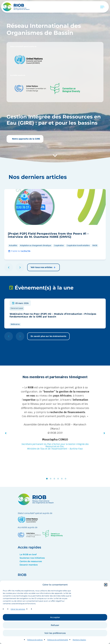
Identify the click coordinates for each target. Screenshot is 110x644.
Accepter (55, 623)
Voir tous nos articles (43, 267)
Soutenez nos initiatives (32, 558)
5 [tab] (62, 479)
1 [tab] (48, 479)
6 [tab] (66, 479)
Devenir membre (29, 565)
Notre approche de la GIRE (26, 139)
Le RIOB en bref (28, 554)
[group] (55, 224)
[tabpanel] (55, 418)
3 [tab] (55, 479)
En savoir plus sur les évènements (48, 336)
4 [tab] (59, 479)
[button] (106, 590)
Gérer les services (18, 615)
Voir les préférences (55, 638)
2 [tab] (51, 479)
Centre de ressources (31, 561)
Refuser (55, 630)
